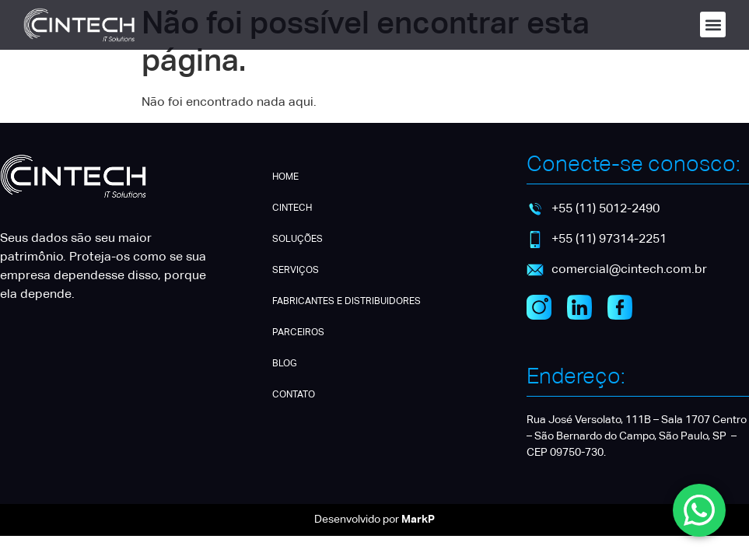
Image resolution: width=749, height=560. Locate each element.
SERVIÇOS (296, 271)
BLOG (285, 364)
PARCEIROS (298, 333)
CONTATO (294, 395)
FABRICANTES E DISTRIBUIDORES (346, 302)
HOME (285, 177)
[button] (713, 24)
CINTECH (292, 208)
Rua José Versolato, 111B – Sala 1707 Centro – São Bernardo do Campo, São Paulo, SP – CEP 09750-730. (637, 436)
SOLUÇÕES (297, 240)
